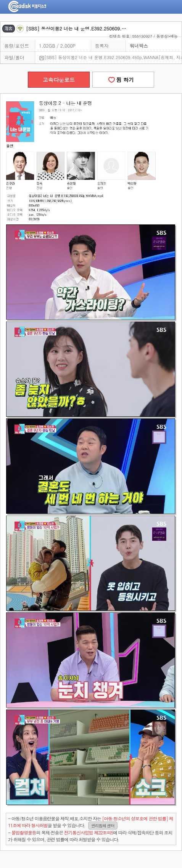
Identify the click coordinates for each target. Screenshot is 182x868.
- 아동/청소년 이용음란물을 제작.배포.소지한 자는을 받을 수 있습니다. (90, 822)
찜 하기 (123, 80)
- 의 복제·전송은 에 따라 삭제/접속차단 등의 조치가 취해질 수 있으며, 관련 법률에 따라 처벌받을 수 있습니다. (90, 836)
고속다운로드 (59, 80)
